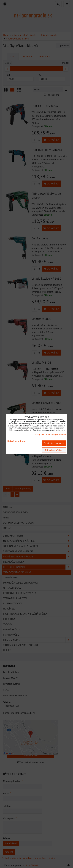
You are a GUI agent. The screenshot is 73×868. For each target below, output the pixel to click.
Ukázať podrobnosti (17, 441)
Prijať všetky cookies (54, 443)
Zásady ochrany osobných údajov (50, 434)
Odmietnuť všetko (54, 450)
